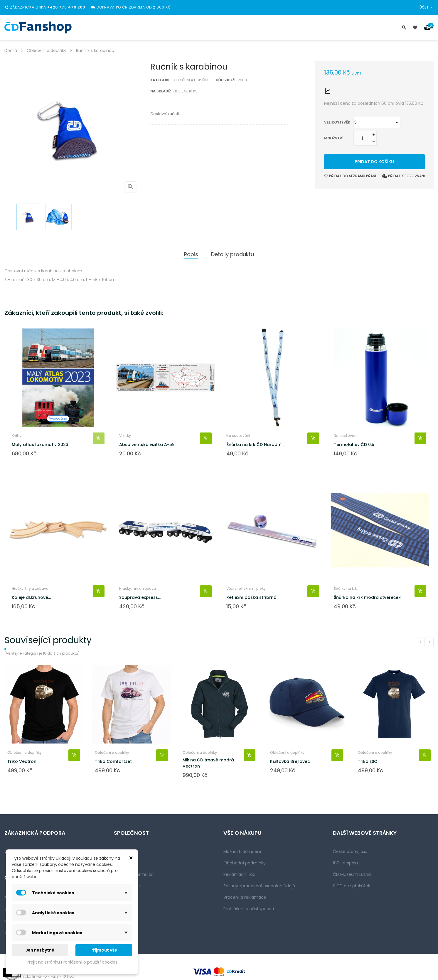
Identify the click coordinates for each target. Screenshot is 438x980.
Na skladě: (161, 91)
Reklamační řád (239, 874)
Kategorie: (161, 80)
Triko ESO (368, 761)
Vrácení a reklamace (245, 897)
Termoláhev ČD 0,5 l (355, 445)
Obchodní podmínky (245, 863)
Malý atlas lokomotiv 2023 (40, 445)
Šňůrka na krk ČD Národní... (255, 445)
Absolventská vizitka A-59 (147, 445)
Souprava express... (140, 597)
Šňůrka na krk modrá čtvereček (367, 597)
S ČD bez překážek (352, 886)
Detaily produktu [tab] (233, 254)
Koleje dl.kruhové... (31, 597)
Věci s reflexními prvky (246, 588)
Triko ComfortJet (113, 761)
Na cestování (238, 436)
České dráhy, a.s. (350, 851)
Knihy (17, 436)
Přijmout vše (104, 950)
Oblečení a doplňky (191, 80)
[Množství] (362, 138)
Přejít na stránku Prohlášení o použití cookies (72, 962)
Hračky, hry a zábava (30, 588)
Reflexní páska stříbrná (251, 597)
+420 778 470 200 (66, 7)
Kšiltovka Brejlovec (290, 761)
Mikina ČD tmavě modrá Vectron (208, 763)
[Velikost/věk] (377, 122)
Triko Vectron (22, 761)
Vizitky (125, 436)
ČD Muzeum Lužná (352, 874)
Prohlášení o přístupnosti (249, 909)
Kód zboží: (226, 80)
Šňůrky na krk (345, 588)
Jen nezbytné (40, 950)
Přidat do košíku (374, 162)
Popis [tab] (191, 254)
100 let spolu (345, 863)
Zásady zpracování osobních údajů (259, 886)
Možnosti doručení (242, 851)
